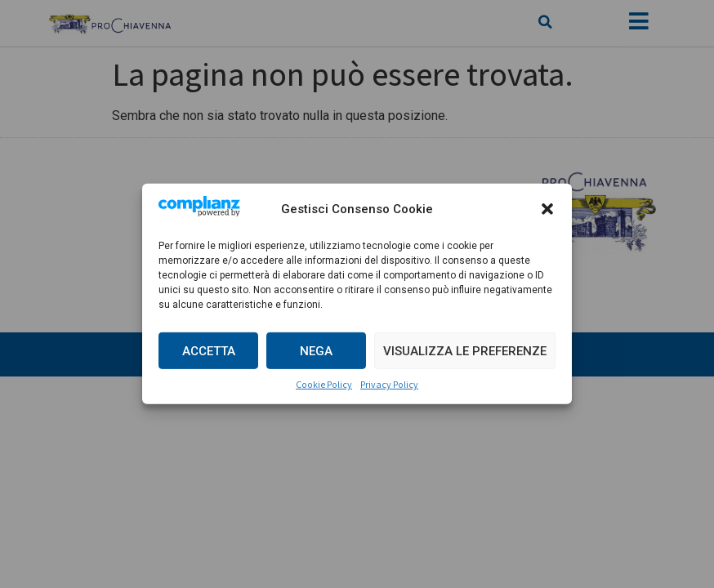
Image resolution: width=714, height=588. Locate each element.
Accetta (209, 351)
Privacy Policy (389, 384)
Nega (316, 351)
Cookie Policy (324, 384)
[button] (547, 209)
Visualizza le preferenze (465, 351)
